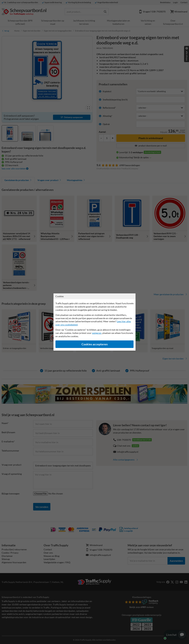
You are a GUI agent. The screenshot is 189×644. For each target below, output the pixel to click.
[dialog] (94, 322)
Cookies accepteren (95, 344)
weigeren (97, 333)
